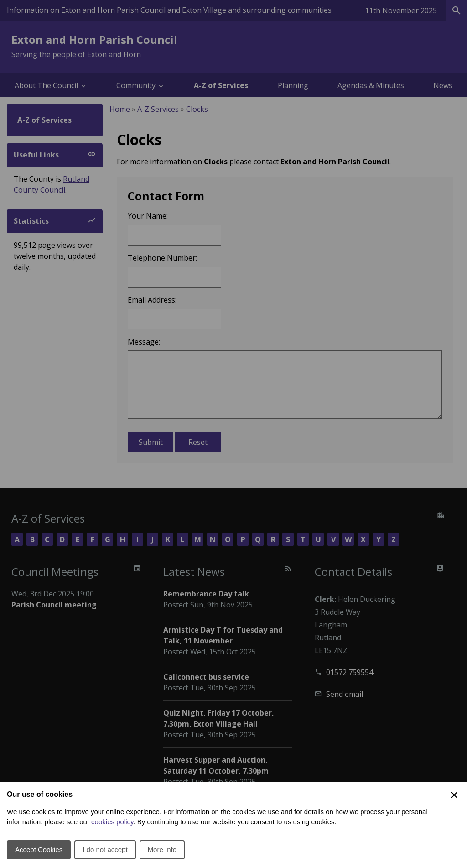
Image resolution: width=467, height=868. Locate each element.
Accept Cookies (39, 850)
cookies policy (112, 822)
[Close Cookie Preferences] (454, 795)
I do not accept (105, 850)
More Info (162, 850)
